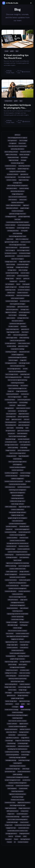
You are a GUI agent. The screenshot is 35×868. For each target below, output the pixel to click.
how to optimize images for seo (18, 388)
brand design (25, 755)
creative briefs (23, 788)
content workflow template (18, 467)
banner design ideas (11, 701)
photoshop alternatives (18, 191)
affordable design (13, 625)
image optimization (22, 391)
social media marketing (13, 817)
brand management (17, 495)
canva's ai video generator (18, 341)
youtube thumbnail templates (18, 524)
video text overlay (25, 673)
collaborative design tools (18, 501)
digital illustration (24, 414)
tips (28, 704)
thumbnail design (11, 439)
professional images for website (18, 357)
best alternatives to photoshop (18, 146)
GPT (9, 335)
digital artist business (24, 803)
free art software (25, 642)
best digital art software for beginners (17, 636)
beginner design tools (18, 515)
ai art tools (10, 239)
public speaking (18, 774)
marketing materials (24, 166)
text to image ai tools (12, 374)
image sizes (11, 814)
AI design (23, 160)
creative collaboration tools (17, 569)
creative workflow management (17, 783)
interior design (18, 628)
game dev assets (17, 419)
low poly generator (11, 422)
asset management (24, 566)
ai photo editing (24, 188)
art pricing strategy (18, 797)
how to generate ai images (18, 304)
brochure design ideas (17, 163)
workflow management (11, 473)
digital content (24, 724)
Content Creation (23, 842)
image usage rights (12, 645)
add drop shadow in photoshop (18, 679)
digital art (26, 205)
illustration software (12, 208)
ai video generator (10, 343)
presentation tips (10, 772)
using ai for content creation (18, 171)
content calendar (10, 225)
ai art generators (25, 445)
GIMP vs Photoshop (11, 155)
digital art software (11, 312)
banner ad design (24, 155)
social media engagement (22, 529)
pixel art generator (23, 417)
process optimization (11, 729)
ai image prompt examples (17, 667)
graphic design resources (17, 659)
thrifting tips (24, 625)
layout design (17, 560)
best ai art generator (12, 310)
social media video (24, 676)
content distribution (11, 476)
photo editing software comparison (18, 186)
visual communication (24, 772)
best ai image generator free (13, 377)
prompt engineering (24, 217)
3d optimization (10, 431)
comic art (12, 405)
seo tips (28, 481)
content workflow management (18, 726)
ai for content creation (18, 298)
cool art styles (25, 273)
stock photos (24, 648)
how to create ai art (12, 248)
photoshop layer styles (18, 681)
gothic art (26, 279)
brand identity (17, 459)
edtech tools (11, 293)
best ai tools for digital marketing (17, 380)
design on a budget (12, 622)
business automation (18, 202)
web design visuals (24, 363)
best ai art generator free (18, 366)
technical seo (25, 394)
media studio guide (25, 580)
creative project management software (17, 777)
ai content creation (13, 174)
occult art (22, 281)
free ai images (25, 586)
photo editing (12, 664)
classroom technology (23, 295)
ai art (8, 419)
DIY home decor (24, 622)
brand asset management (18, 605)
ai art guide (24, 231)
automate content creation (17, 577)
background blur (24, 732)
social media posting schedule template (17, 222)
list (22, 707)
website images (13, 360)
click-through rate (24, 442)
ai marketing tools (10, 177)
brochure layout (11, 169)
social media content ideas (22, 825)
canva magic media (12, 338)
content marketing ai (12, 301)
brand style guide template (17, 653)
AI (15, 842)
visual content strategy (12, 710)
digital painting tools (11, 642)
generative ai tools (23, 307)
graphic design (25, 208)
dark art (19, 279)
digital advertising (24, 701)
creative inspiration (23, 276)
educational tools (24, 352)
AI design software (24, 287)
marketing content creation (18, 766)
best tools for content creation (17, 721)
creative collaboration (18, 510)
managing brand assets (18, 603)
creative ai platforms (24, 549)
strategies (15, 707)
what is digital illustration (13, 205)
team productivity (17, 594)
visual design (9, 741)
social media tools (24, 828)
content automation (11, 580)
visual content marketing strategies (17, 715)
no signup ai (13, 143)
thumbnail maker (24, 526)
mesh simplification (24, 422)
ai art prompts (11, 307)
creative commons (12, 648)
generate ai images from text (17, 214)
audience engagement (17, 479)
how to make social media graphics (18, 819)
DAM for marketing (11, 566)
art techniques (10, 284)
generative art (11, 695)
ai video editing (11, 346)
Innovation (9, 839)
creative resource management (17, 588)
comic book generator (24, 400)
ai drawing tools (11, 417)
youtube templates (11, 526)
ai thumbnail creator (11, 442)
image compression (24, 808)
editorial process (10, 487)
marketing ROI (18, 763)
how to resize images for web (18, 597)
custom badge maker (24, 687)
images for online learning (22, 741)
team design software (18, 504)
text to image (23, 140)
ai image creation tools (11, 445)
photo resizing (11, 264)
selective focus (22, 735)
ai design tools (17, 183)
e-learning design (23, 743)
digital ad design (14, 160)
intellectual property (17, 650)
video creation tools (24, 343)
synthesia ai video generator (17, 324)
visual (17, 704)
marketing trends (17, 718)
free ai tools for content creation (17, 631)
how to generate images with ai (17, 462)
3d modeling (20, 428)
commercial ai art (11, 546)
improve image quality (11, 662)
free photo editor (25, 152)
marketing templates (17, 791)
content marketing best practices (18, 552)
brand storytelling (17, 712)
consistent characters (23, 256)
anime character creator (23, 408)
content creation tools (22, 634)
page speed (24, 600)
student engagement (18, 355)
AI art (25, 397)
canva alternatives (18, 521)
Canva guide (26, 284)
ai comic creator (12, 402)
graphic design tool (11, 287)
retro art (27, 419)
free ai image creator (24, 177)
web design (10, 267)
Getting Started (25, 839)
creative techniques (18, 211)
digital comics (22, 405)
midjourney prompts (12, 670)
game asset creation (23, 431)
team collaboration (12, 572)
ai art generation (24, 248)
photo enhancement (24, 450)
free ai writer (10, 634)
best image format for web (18, 805)
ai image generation (13, 231)
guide (23, 704)
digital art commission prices (17, 794)
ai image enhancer (25, 662)
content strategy (25, 473)
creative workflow (12, 538)
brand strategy (26, 752)
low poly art (11, 433)
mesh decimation (22, 433)
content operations (17, 470)
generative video (23, 346)
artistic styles (11, 276)
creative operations (24, 591)
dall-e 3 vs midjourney (22, 239)
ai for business (13, 200)
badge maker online (10, 687)
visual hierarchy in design (23, 555)
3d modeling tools (11, 425)
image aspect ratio (24, 262)
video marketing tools (13, 329)
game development (24, 425)
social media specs (22, 814)
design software (24, 572)
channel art (9, 529)
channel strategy (25, 476)
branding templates (23, 656)
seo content (24, 386)
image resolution (10, 450)
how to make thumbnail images (18, 436)
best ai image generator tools (18, 236)
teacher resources (23, 293)
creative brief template (22, 786)
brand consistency (12, 608)
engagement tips (11, 828)
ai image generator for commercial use (18, 543)
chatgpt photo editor (22, 267)
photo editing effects (11, 684)
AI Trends (18, 836)
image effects (25, 738)
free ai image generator (14, 369)
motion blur (12, 735)
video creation (11, 318)
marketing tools (25, 374)
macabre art (13, 281)
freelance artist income (17, 800)
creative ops (10, 786)
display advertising (13, 157)
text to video (13, 315)
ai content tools (25, 301)
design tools (9, 825)
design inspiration (23, 695)
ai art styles (10, 428)
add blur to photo (25, 729)
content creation (11, 180)
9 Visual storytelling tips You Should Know (16, 57)
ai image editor (12, 270)
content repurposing (17, 617)
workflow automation (24, 487)
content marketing (13, 386)
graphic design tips (23, 169)
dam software (24, 608)
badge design (23, 690)
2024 (25, 836)
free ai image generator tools (17, 245)
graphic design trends (17, 698)
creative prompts (10, 400)
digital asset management (18, 493)
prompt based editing (12, 273)
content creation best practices (14, 481)
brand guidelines (11, 656)
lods (27, 428)
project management (11, 574)
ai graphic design (10, 549)
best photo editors (17, 321)
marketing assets (18, 611)
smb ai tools (23, 200)
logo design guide (24, 456)
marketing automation (17, 383)
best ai (11, 836)
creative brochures (11, 166)
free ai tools (22, 143)
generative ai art (10, 256)
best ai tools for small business (18, 197)
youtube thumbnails (24, 439)
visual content (24, 822)
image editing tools (18, 194)
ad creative (24, 157)
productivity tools (25, 574)
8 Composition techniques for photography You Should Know (17, 108)
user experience (24, 557)
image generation (24, 834)
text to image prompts (15, 397)
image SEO (23, 360)
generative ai (24, 174)
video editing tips (11, 676)
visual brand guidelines (13, 755)
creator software (12, 724)
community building (11, 532)
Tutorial (9, 842)
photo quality (23, 664)
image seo (11, 391)
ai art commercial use (12, 586)
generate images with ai (12, 242)
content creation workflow (17, 541)
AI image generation (11, 363)
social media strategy (17, 619)
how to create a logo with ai (17, 453)
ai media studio (25, 670)
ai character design (25, 253)
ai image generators (11, 834)
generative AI (25, 329)
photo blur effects (12, 732)
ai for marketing (17, 233)
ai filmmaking (23, 315)
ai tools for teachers (24, 290)
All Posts (17, 135)
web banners (9, 704)
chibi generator (9, 408)
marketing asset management (17, 490)
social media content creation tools (17, 831)
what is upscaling (13, 448)
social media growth (24, 532)
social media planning (24, 225)
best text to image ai (17, 259)
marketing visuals (10, 290)
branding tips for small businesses (17, 749)
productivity (26, 780)
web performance (13, 600)
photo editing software (11, 152)
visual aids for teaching (18, 349)
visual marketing (25, 710)
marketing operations (17, 498)
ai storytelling (23, 402)
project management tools (13, 780)
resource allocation (11, 591)
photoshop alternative (17, 149)
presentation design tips (13, 769)
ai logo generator (11, 456)
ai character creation (11, 253)
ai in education (10, 295)
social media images (23, 264)
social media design (12, 822)
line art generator (11, 414)
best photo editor (12, 188)
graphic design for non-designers (18, 518)
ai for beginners (17, 464)
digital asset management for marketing (17, 563)
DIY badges (9, 693)
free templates (10, 228)
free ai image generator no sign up (17, 138)
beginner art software (17, 639)
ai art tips (18, 219)
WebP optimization (11, 808)
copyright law (24, 645)
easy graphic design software (18, 512)
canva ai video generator (20, 335)
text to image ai (10, 250)
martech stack (24, 538)
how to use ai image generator (17, 372)
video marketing (24, 338)
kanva (18, 284)
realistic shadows (25, 684)
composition (25, 811)
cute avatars (12, 411)
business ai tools (24, 546)
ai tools (25, 369)
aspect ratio (25, 817)
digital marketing (24, 180)
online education (11, 746)
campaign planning (11, 760)
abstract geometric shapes (22, 693)
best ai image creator (23, 250)
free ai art (27, 377)
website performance (12, 394)
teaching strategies (11, 352)
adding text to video (11, 673)
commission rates (10, 803)
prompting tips (22, 411)
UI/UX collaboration (11, 507)
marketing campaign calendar (18, 757)
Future (16, 839)
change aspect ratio (11, 262)
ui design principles (12, 557)
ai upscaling (24, 448)
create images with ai (23, 228)
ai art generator (12, 140)
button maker (12, 690)
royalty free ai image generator (17, 583)
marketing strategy (24, 760)
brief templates (12, 788)
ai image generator (11, 217)
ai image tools (25, 310)
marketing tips (9, 555)
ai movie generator (24, 312)
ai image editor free (23, 318)
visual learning (11, 743)
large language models (13, 332)
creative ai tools (25, 242)
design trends (10, 279)
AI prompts (25, 332)
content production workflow (18, 484)
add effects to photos (12, 738)
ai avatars (24, 326)
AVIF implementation (13, 811)
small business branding (12, 752)
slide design (26, 769)
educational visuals (24, 746)
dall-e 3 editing (23, 270)
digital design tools (24, 507)
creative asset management (18, 535)
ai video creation (13, 326)
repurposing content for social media (18, 614)
